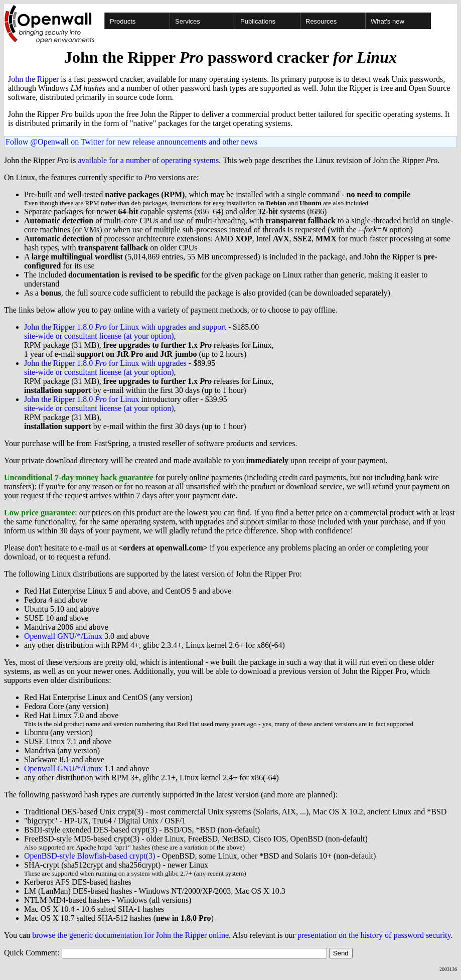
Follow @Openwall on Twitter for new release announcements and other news (131, 142)
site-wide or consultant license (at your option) (99, 336)
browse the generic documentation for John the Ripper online (130, 935)
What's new (388, 21)
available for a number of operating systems (148, 160)
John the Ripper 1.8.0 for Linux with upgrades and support (125, 327)
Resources (321, 21)
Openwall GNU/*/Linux (63, 636)
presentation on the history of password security (374, 935)
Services (188, 21)
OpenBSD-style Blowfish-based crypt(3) (90, 856)
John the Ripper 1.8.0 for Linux (82, 399)
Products (123, 21)
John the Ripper (33, 79)
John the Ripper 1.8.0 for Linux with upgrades (105, 363)
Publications (258, 21)
